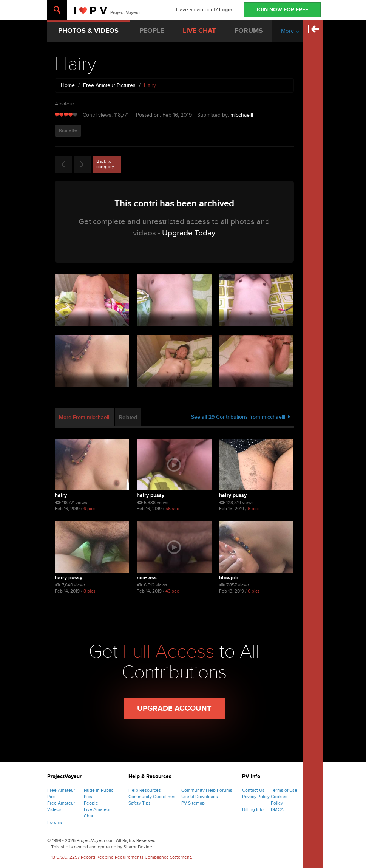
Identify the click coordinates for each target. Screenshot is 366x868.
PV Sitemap (193, 803)
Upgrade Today (189, 233)
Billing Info (253, 809)
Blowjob (229, 578)
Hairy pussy (151, 495)
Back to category (105, 164)
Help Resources (145, 790)
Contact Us (253, 790)
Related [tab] (128, 417)
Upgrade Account (174, 709)
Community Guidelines (152, 797)
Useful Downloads (200, 797)
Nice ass (147, 578)
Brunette (68, 131)
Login (226, 10)
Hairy (61, 495)
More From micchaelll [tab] (85, 417)
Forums (55, 822)
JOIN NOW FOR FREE (282, 10)
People (91, 803)
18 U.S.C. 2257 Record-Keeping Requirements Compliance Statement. (122, 857)
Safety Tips (140, 803)
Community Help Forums (207, 790)
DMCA (277, 809)
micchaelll (242, 115)
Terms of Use (284, 790)
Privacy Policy (256, 797)
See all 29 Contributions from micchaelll (241, 417)
